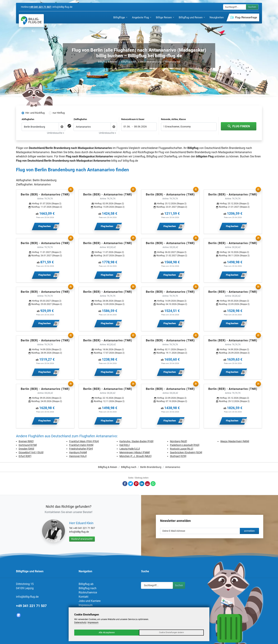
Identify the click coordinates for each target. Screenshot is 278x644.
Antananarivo (173, 62)
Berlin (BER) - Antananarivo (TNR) (45, 194)
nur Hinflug (59, 113)
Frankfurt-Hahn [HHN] (81, 445)
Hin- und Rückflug (35, 113)
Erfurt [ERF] (25, 456)
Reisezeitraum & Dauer (133, 119)
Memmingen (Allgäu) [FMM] (135, 452)
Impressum (86, 605)
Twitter (131, 484)
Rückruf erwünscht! (82, 539)
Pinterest (136, 484)
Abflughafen (28, 119)
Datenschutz (80, 622)
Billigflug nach (129, 62)
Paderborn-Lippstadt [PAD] (185, 445)
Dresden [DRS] (26, 449)
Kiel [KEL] (125, 445)
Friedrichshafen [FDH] (81, 449)
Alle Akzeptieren (107, 632)
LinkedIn (142, 484)
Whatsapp (153, 484)
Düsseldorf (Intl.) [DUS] (31, 452)
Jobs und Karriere (90, 601)
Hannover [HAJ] (78, 456)
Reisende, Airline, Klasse (173, 119)
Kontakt (83, 597)
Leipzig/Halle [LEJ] (130, 449)
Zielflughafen (80, 119)
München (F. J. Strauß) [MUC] (135, 456)
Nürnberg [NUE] (179, 441)
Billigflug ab (86, 584)
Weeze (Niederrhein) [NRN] (235, 441)
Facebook (125, 484)
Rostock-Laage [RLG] (182, 449)
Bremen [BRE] (26, 441)
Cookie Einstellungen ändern (171, 632)
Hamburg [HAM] (78, 452)
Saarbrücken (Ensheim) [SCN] (186, 452)
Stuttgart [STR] (178, 456)
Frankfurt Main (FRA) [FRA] (84, 441)
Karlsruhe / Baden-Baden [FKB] (136, 441)
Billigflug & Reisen (108, 62)
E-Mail (147, 484)
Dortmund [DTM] (28, 445)
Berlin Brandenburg (151, 62)
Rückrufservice (88, 592)
